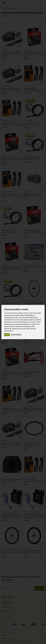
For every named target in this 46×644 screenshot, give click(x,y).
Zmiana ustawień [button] (16, 335)
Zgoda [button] (7, 335)
